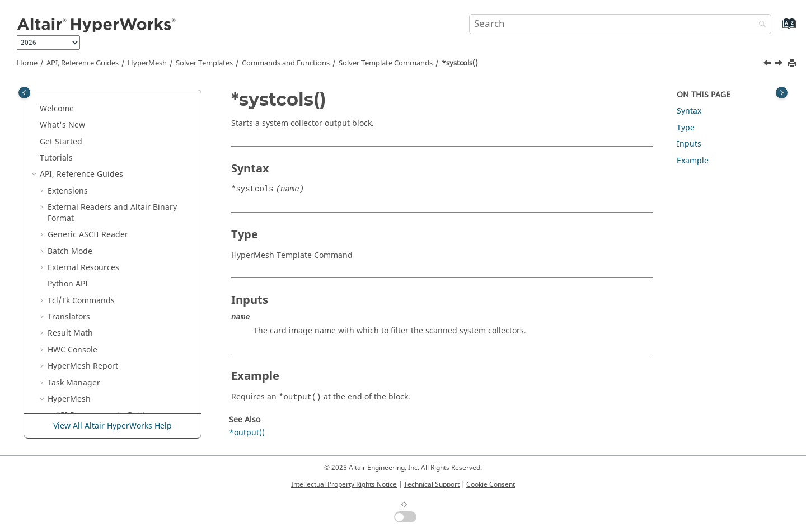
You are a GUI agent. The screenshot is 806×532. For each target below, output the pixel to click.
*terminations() (108, 348)
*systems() (99, 249)
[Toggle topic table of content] (782, 93)
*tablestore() (103, 331)
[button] (74, 101)
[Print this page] (793, 63)
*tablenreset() (106, 265)
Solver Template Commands (386, 63)
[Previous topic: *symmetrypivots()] (768, 64)
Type (686, 128)
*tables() (96, 315)
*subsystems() (106, 166)
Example (693, 161)
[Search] (760, 25)
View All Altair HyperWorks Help (113, 426)
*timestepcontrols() (116, 380)
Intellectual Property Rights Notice (344, 484)
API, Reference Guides (83, 63)
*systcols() (460, 63)
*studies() (98, 134)
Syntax (689, 111)
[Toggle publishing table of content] (24, 93)
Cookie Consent (491, 484)
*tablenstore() (106, 282)
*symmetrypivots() (114, 216)
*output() (247, 433)
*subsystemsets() (112, 183)
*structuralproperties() (122, 117)
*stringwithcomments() (123, 101)
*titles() (93, 397)
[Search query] (620, 24)
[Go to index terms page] (777, 29)
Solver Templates (204, 63)
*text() (91, 364)
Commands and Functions (286, 63)
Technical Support (432, 484)
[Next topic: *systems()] (780, 64)
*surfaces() (100, 199)
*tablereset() (103, 298)
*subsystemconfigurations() (132, 150)
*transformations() (114, 413)
